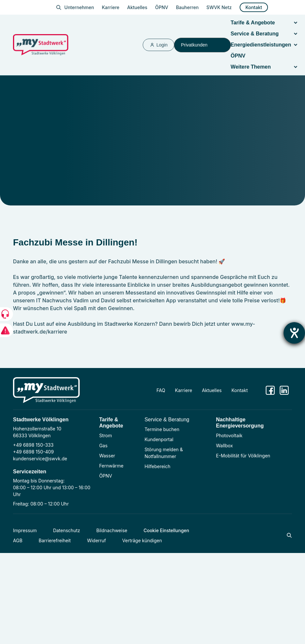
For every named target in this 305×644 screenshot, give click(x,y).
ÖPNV (162, 7)
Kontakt (254, 7)
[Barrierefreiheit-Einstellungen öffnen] (294, 333)
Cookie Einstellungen (166, 530)
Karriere (111, 7)
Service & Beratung (167, 420)
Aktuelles (137, 7)
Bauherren (187, 7)
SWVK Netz (219, 7)
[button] (296, 23)
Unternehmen (79, 7)
